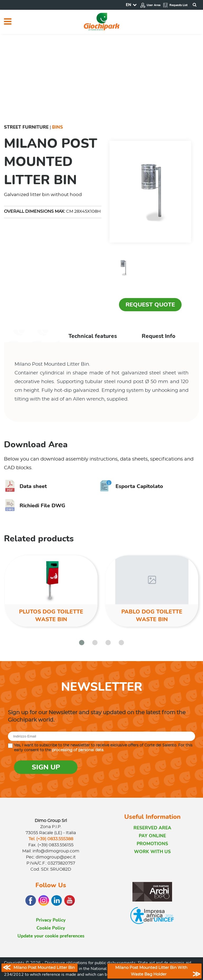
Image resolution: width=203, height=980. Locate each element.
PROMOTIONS (152, 844)
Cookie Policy (51, 928)
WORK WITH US (152, 852)
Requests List (175, 5)
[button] (82, 643)
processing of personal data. (78, 750)
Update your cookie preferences (51, 936)
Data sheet (25, 486)
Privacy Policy (51, 920)
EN (128, 5)
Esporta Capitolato (132, 486)
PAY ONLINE (152, 836)
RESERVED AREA (152, 828)
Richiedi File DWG (35, 506)
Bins (57, 127)
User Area (150, 5)
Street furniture (26, 127)
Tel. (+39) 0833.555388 (51, 839)
